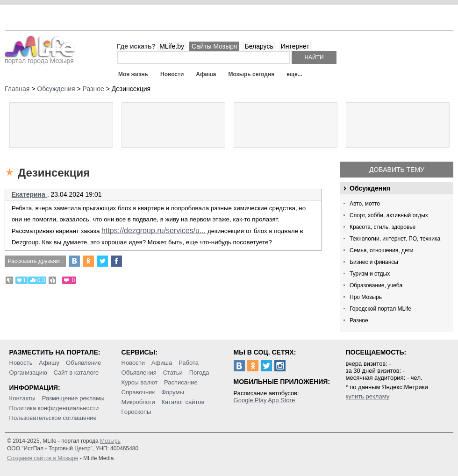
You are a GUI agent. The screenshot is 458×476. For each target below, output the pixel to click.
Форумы (173, 392)
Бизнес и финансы (374, 262)
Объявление (83, 363)
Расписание (181, 382)
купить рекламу (368, 396)
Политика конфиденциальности (54, 408)
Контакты (22, 398)
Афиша (206, 74)
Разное (359, 320)
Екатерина (29, 194)
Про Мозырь (366, 297)
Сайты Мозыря (214, 46)
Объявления (139, 373)
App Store (281, 400)
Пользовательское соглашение (53, 418)
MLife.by (172, 46)
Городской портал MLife (380, 309)
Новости (172, 74)
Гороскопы (136, 412)
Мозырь (110, 441)
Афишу (49, 363)
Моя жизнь (133, 74)
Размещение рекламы (73, 398)
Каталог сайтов (183, 402)
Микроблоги (138, 402)
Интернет (295, 46)
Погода (199, 373)
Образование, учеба (376, 285)
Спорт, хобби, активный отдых (389, 215)
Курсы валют (140, 382)
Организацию (28, 373)
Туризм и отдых (370, 274)
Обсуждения (370, 188)
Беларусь (259, 46)
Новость (21, 363)
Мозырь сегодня (252, 74)
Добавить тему (397, 170)
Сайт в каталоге (76, 373)
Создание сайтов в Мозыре (43, 458)
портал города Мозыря (40, 58)
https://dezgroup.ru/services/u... (154, 231)
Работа (189, 363)
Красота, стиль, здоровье (383, 227)
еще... (294, 74)
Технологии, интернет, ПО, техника (395, 239)
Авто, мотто (365, 204)
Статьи (173, 373)
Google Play (250, 400)
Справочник (138, 392)
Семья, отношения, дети (382, 250)
